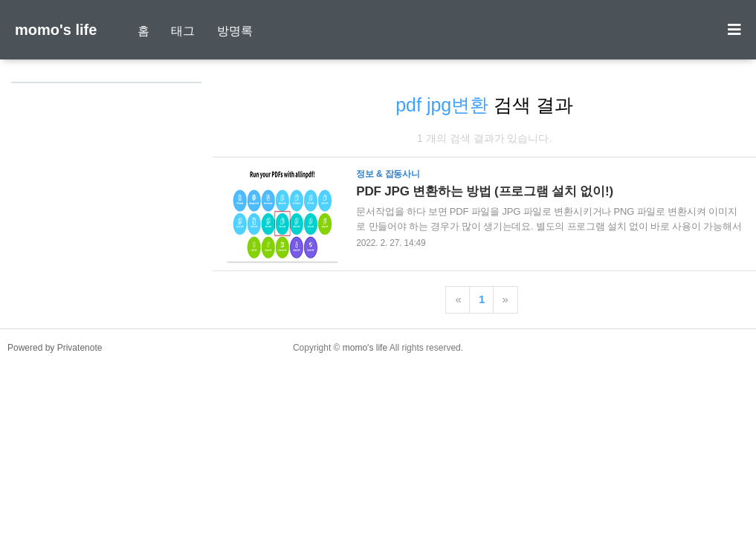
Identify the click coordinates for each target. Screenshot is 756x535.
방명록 (235, 31)
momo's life (56, 30)
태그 (183, 31)
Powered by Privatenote (55, 348)
